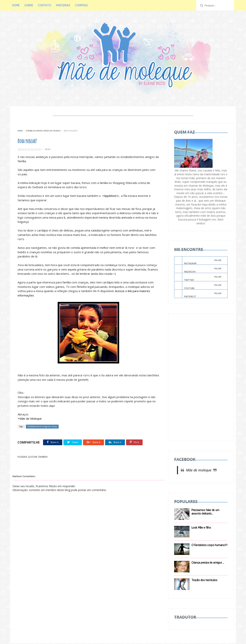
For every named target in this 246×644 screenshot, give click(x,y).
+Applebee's (110, 196)
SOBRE (29, 5)
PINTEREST (198, 294)
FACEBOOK (198, 269)
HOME (16, 5)
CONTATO (45, 5)
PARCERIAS (63, 5)
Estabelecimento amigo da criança (43, 131)
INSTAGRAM (198, 261)
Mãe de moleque (199, 471)
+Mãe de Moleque (30, 419)
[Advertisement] (201, 378)
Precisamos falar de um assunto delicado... (205, 512)
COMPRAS (82, 5)
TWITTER (198, 278)
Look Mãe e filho (201, 528)
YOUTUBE (198, 286)
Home (20, 131)
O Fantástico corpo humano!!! (209, 546)
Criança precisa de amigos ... (208, 563)
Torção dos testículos (204, 581)
